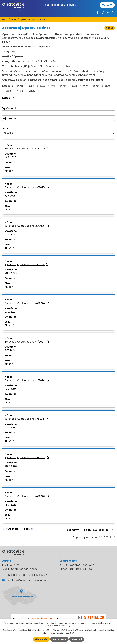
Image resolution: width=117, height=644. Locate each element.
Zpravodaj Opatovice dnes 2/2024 (27, 380)
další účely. (65, 626)
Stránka (13, 529)
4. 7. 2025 (10, 196)
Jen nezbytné (59, 639)
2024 (20, 91)
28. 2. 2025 (11, 273)
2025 (32, 91)
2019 (74, 86)
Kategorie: (8, 86)
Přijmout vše (41, 639)
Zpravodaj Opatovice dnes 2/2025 (27, 226)
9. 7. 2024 (10, 350)
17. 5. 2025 (11, 234)
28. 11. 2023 (11, 466)
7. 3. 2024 (10, 427)
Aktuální (9, 171)
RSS (110, 28)
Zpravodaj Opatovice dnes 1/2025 (26, 264)
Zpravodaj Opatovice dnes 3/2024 (27, 342)
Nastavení (77, 639)
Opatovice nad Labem (89, 80)
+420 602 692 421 (37, 575)
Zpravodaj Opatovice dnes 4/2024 (27, 303)
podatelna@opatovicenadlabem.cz (75, 75)
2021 (97, 86)
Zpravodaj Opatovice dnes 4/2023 (27, 496)
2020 (85, 86)
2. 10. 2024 (11, 312)
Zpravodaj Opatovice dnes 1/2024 (26, 419)
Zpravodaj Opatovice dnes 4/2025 (27, 149)
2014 (21, 86)
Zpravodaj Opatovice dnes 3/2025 (27, 187)
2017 (53, 86)
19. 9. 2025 (11, 157)
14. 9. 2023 (11, 505)
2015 (31, 86)
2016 (42, 86)
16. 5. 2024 (11, 389)
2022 (108, 86)
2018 (64, 86)
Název (7, 98)
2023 (9, 91)
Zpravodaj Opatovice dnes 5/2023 (27, 458)
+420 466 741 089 (16, 575)
